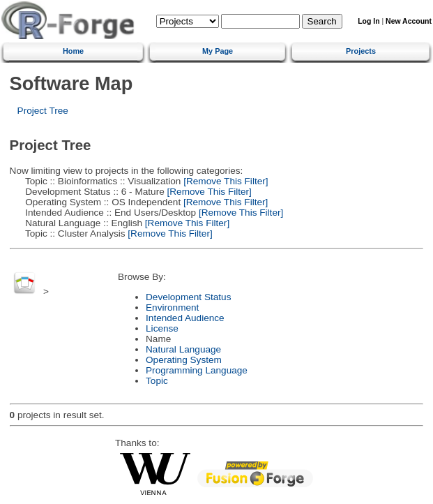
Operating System (184, 360)
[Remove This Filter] (224, 181)
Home (73, 51)
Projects (361, 51)
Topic (157, 381)
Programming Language (197, 370)
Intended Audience (185, 318)
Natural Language (183, 349)
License (162, 328)
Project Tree (43, 111)
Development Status (188, 297)
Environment (172, 307)
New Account (409, 21)
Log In (369, 21)
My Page (218, 51)
